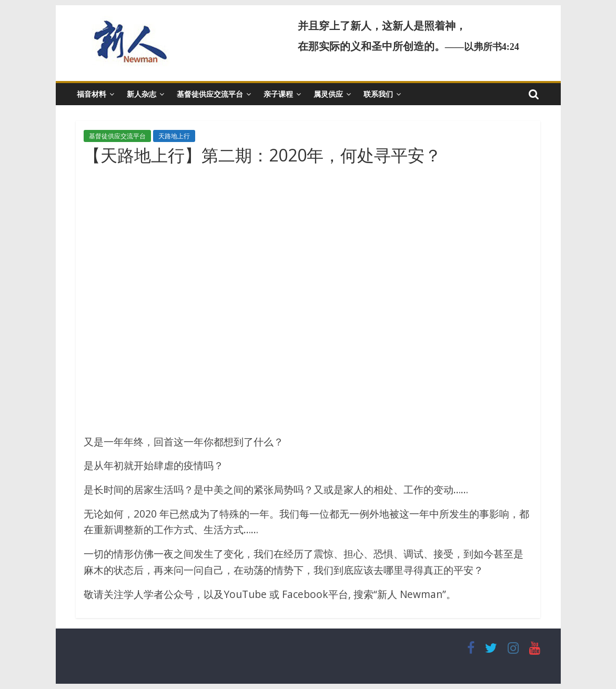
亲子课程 (278, 94)
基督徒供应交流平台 (210, 94)
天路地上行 (174, 136)
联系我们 (378, 94)
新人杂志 (142, 94)
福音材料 (92, 94)
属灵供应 (328, 94)
